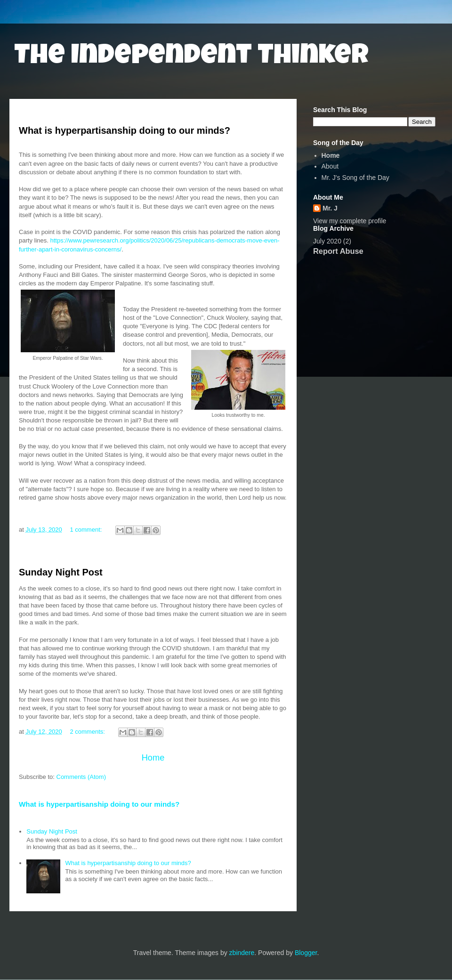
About (330, 166)
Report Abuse (338, 251)
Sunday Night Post (61, 572)
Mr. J (330, 208)
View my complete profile (350, 221)
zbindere (242, 953)
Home (153, 758)
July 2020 (327, 241)
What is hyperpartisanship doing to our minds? (125, 130)
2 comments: (88, 732)
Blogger (306, 953)
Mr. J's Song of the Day (355, 178)
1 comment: (87, 530)
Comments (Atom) (81, 777)
